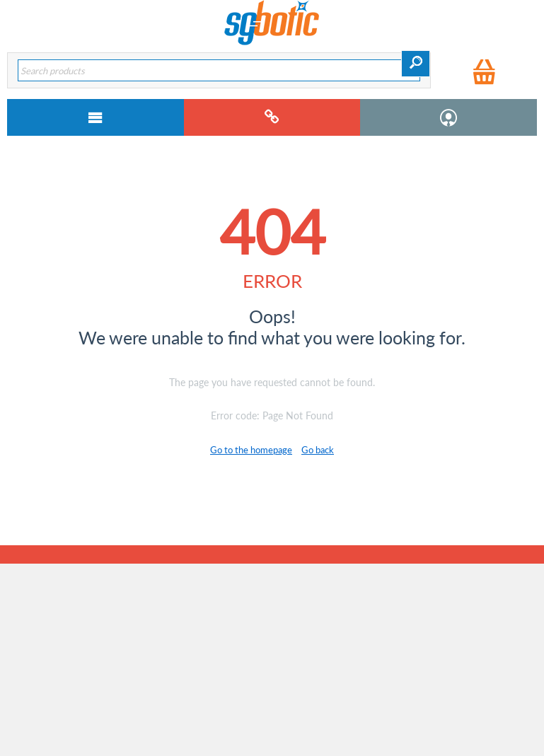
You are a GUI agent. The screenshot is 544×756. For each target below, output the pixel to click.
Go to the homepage (251, 450)
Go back (318, 450)
